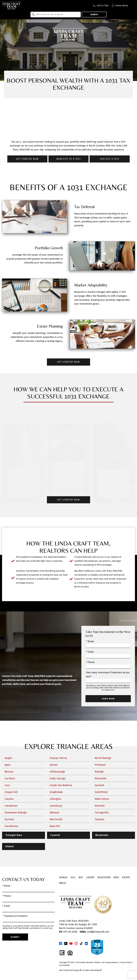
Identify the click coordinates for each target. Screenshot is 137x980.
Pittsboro (100, 765)
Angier (8, 758)
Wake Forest (102, 799)
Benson (9, 772)
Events (126, 877)
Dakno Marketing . (93, 970)
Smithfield (101, 792)
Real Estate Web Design (70, 970)
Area (116, 877)
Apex (8, 765)
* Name (90, 641)
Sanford (99, 785)
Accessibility (64, 965)
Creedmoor (11, 806)
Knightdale (56, 792)
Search (94, 14)
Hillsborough (57, 772)
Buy (81, 877)
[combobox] (56, 15)
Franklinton (11, 826)
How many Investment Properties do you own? (108, 675)
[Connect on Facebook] (61, 943)
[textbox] (57, 15)
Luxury (90, 877)
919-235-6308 (68, 932)
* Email (90, 652)
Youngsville (102, 812)
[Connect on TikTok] (81, 943)
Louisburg (56, 806)
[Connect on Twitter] (66, 943)
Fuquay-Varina (58, 758)
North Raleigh (103, 758)
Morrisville (56, 819)
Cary (7, 785)
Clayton (9, 799)
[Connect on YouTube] (71, 943)
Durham (9, 819)
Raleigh (99, 772)
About (63, 883)
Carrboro (10, 778)
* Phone (90, 662)
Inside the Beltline (61, 785)
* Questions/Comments (15, 916)
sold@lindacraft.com (94, 932)
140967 (89, 928)
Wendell (100, 806)
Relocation (104, 877)
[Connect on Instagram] (76, 943)
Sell (73, 877)
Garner (54, 765)
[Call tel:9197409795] (101, 6)
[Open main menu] (133, 6)
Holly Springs (58, 778)
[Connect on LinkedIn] (86, 943)
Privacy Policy (126, 962)
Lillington (56, 799)
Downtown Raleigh (16, 812)
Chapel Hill (11, 792)
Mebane (54, 812)
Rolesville (101, 778)
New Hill (55, 826)
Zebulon (100, 819)
